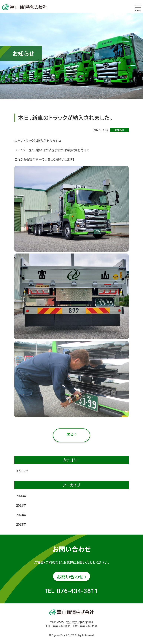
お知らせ (22, 471)
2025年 (21, 505)
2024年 (21, 515)
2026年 (21, 496)
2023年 (21, 524)
